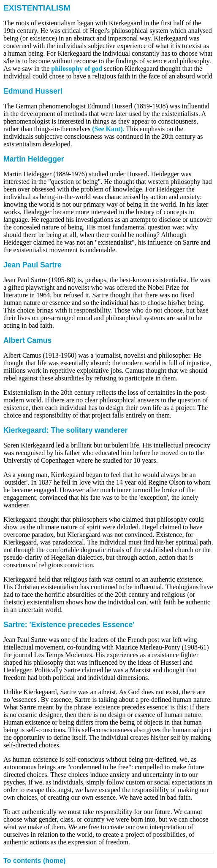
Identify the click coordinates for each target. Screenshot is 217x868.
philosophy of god (77, 69)
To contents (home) (34, 861)
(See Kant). (108, 129)
